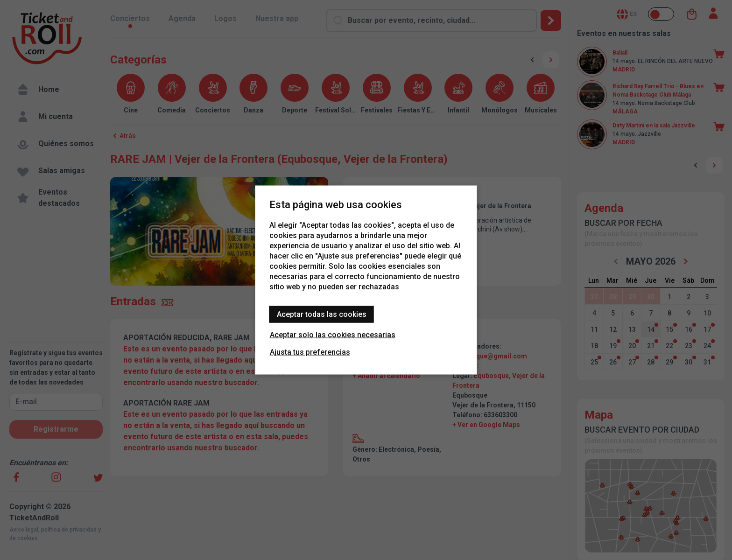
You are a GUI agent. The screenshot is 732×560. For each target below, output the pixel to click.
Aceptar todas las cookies (322, 314)
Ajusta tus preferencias (310, 352)
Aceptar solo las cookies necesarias (333, 335)
